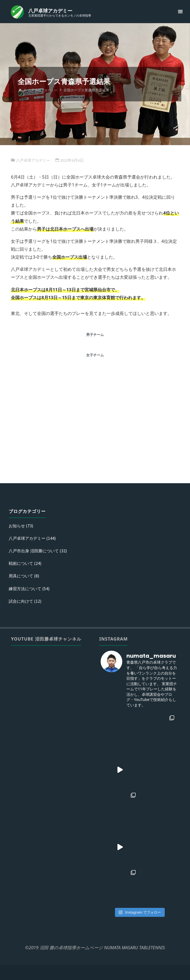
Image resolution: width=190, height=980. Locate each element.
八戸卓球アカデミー (51, 11)
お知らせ (17, 525)
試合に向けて (22, 601)
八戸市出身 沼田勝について (35, 550)
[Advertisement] (95, 434)
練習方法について (26, 588)
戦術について (22, 563)
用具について (22, 576)
